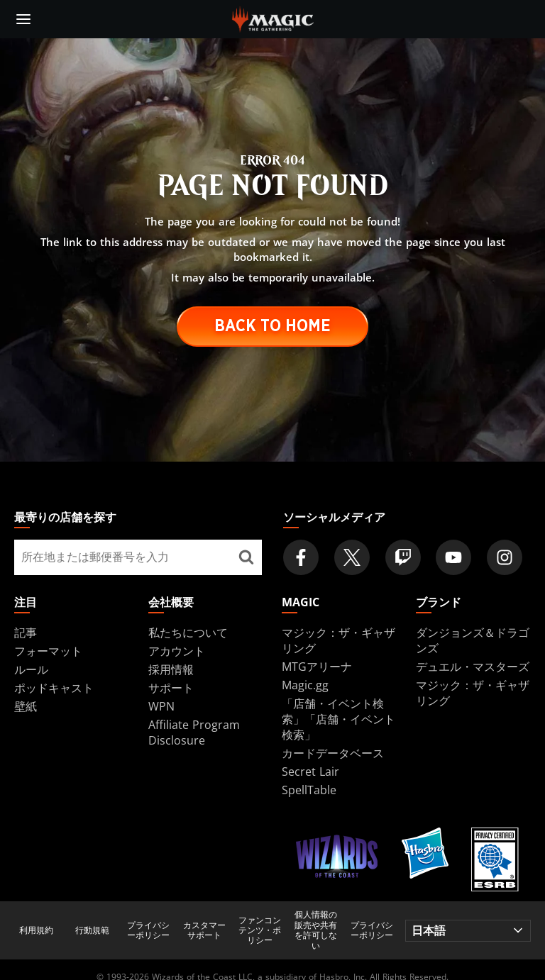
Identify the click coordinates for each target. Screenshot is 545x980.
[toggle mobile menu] (23, 19)
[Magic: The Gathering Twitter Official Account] (352, 557)
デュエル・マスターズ (473, 667)
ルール (31, 669)
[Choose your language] (468, 931)
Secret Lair (310, 772)
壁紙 (26, 706)
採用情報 (171, 669)
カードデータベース (333, 753)
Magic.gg (305, 685)
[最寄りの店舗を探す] (246, 557)
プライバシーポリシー (148, 931)
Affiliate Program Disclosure (194, 733)
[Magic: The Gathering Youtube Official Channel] (453, 557)
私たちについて (188, 633)
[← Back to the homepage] (273, 18)
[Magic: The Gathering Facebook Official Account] (301, 557)
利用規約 (36, 930)
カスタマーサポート (204, 931)
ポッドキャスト (54, 688)
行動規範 (92, 930)
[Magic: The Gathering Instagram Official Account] (505, 557)
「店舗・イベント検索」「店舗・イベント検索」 (338, 719)
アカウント (177, 651)
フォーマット (48, 651)
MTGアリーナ (317, 667)
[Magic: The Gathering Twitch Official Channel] (403, 557)
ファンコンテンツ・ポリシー (260, 931)
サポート (171, 688)
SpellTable (309, 790)
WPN (161, 706)
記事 (26, 633)
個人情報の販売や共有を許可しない (316, 930)
